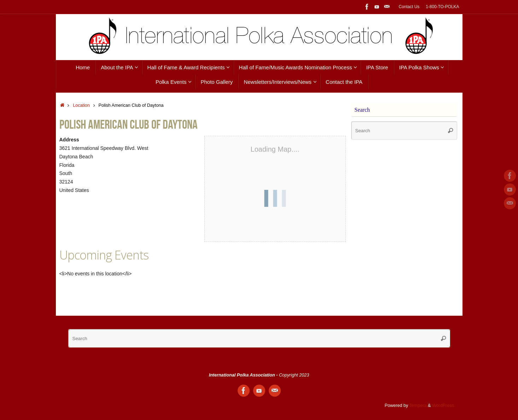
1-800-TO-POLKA (442, 7)
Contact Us (409, 7)
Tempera (418, 406)
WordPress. (444, 406)
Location (81, 105)
